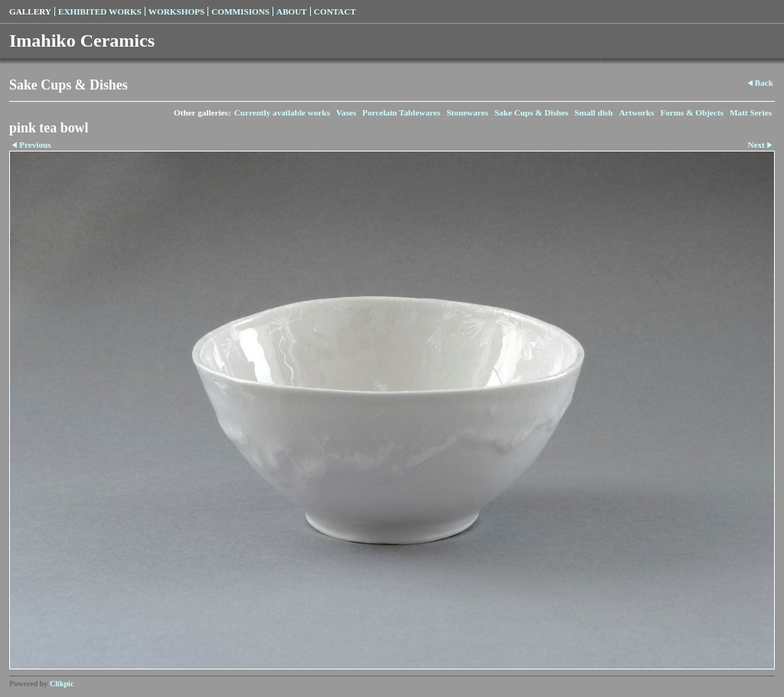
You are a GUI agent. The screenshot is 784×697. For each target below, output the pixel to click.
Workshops (176, 11)
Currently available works (282, 112)
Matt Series (751, 112)
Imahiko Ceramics (82, 41)
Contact (335, 11)
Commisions (240, 11)
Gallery (30, 11)
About (292, 11)
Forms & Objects (692, 112)
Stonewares (467, 112)
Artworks (636, 112)
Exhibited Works (100, 11)
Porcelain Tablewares (401, 112)
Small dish (593, 112)
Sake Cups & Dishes (532, 112)
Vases (346, 112)
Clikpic (62, 684)
